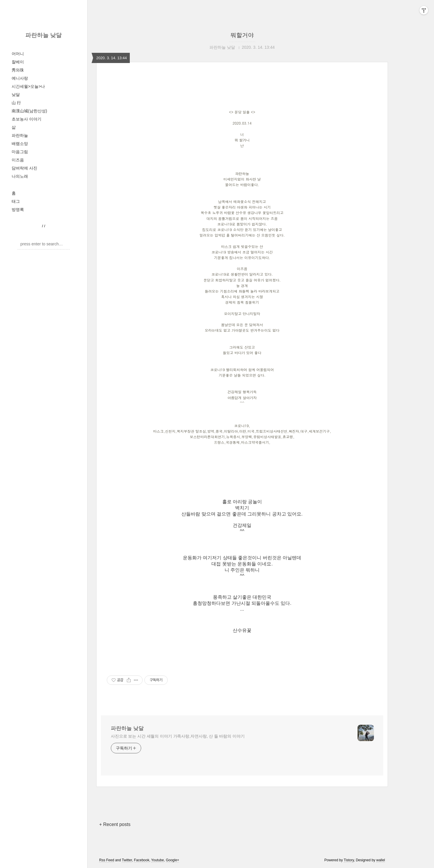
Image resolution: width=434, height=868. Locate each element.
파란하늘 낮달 (44, 35)
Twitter (127, 860)
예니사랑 (20, 78)
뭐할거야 (242, 35)
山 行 (16, 103)
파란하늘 (20, 135)
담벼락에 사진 (24, 168)
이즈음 (18, 160)
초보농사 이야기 (27, 119)
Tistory (349, 860)
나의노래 (20, 176)
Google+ (173, 860)
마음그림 (20, 152)
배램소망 (20, 144)
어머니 (18, 54)
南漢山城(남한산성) (29, 111)
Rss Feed (107, 860)
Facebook (142, 860)
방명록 (18, 209)
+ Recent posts (115, 824)
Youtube (157, 860)
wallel (381, 860)
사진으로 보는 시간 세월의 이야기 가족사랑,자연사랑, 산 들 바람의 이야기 (178, 736)
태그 (16, 201)
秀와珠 (18, 70)
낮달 (16, 95)
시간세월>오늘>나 (28, 86)
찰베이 (18, 62)
